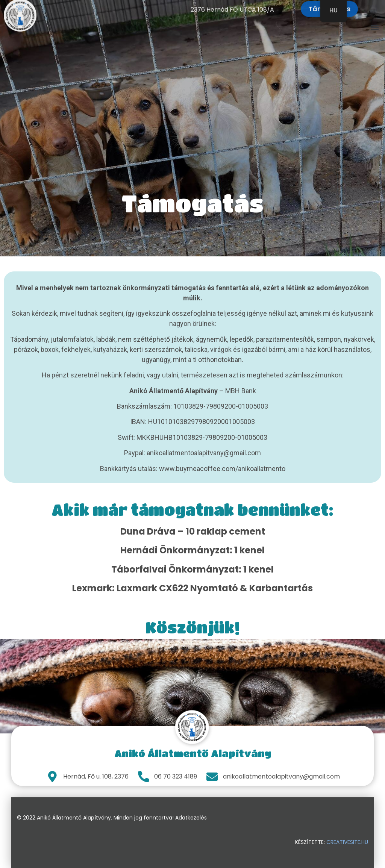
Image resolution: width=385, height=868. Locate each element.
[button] (375, 24)
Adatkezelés (191, 818)
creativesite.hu (347, 842)
